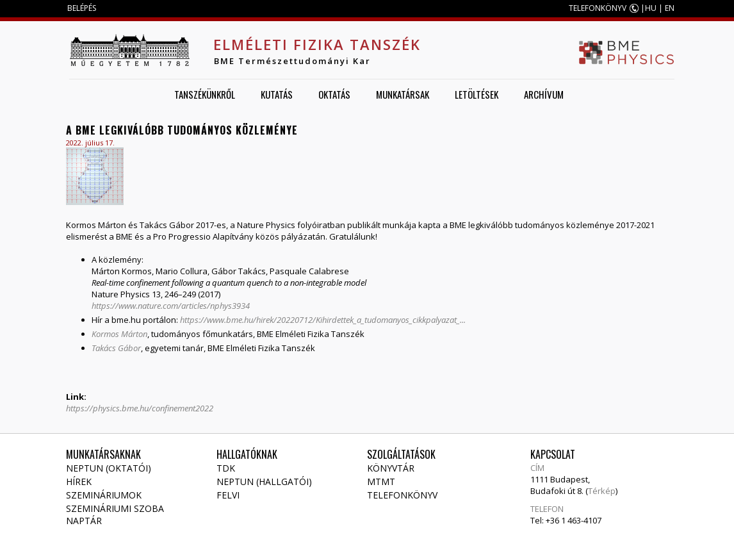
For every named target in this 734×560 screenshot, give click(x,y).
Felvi (228, 495)
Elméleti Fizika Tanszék (317, 44)
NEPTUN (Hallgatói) (264, 482)
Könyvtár (391, 468)
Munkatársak (403, 94)
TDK (226, 468)
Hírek (79, 482)
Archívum (544, 94)
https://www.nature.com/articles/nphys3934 (172, 306)
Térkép (602, 491)
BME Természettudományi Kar (292, 61)
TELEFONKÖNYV (598, 8)
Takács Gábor (116, 348)
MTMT (381, 482)
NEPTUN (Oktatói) (109, 468)
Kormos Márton (119, 334)
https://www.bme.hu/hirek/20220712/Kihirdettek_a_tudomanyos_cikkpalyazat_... (323, 320)
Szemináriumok (104, 495)
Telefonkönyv (402, 495)
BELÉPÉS (82, 8)
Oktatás (334, 94)
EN (670, 8)
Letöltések (477, 94)
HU (651, 8)
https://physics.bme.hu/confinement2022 (140, 408)
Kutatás (277, 94)
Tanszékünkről (205, 94)
